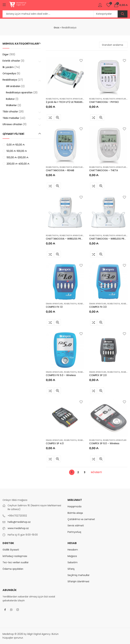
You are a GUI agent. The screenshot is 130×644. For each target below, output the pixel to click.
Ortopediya (9, 73)
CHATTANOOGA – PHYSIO (104, 102)
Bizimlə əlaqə (75, 513)
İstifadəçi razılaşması (15, 556)
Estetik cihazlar (11, 61)
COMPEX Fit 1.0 (54, 307)
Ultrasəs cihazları (12, 124)
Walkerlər (11, 105)
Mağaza (72, 556)
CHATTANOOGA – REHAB (60, 170)
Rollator (10, 99)
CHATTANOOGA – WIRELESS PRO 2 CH (67, 239)
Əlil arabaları (13, 86)
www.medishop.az (18, 528)
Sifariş (71, 569)
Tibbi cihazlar (10, 112)
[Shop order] (113, 45)
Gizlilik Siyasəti (11, 550)
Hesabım (73, 550)
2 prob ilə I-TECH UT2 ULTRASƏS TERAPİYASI (71, 102)
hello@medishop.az (19, 522)
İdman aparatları (54, 304)
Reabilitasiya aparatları (71, 99)
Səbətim (73, 562)
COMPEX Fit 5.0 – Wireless (61, 375)
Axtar (123, 14)
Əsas (57, 28)
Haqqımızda (74, 506)
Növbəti (96, 472)
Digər (6, 54)
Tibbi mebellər (11, 118)
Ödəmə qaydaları (13, 569)
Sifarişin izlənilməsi (78, 581)
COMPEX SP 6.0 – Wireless (104, 444)
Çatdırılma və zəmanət (81, 519)
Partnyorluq (74, 532)
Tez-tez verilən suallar (16, 562)
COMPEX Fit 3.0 (98, 307)
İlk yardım (8, 67)
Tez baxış (58, 117)
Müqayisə (50, 117)
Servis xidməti (76, 526)
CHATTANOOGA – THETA (104, 170)
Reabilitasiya (52, 99)
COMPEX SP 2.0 (98, 375)
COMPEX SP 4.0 (55, 444)
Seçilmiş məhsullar (79, 575)
